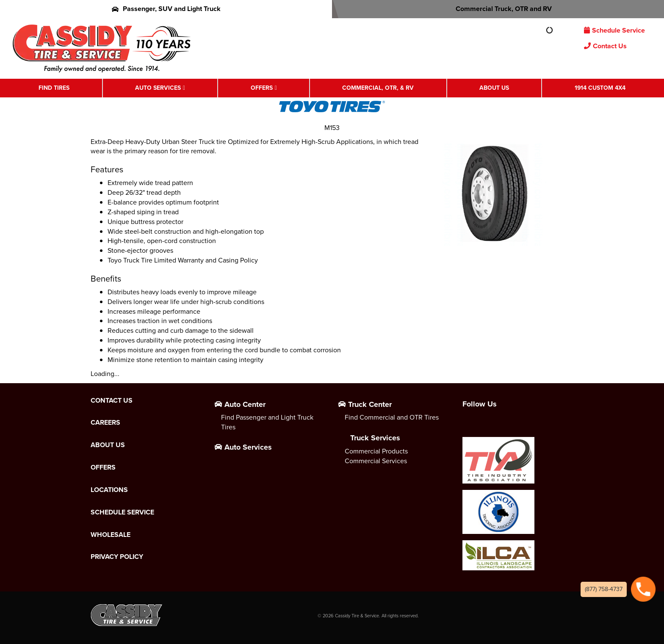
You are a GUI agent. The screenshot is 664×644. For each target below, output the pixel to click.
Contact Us (605, 46)
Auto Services (158, 88)
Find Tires (54, 88)
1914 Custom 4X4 (600, 88)
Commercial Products (376, 451)
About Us (494, 88)
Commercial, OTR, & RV (378, 88)
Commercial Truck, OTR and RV (498, 9)
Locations (109, 490)
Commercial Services (376, 461)
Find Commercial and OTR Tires (392, 417)
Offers (262, 88)
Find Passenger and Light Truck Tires (267, 422)
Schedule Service (614, 30)
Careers (105, 423)
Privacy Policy (117, 557)
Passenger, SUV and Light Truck (166, 9)
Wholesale (111, 535)
